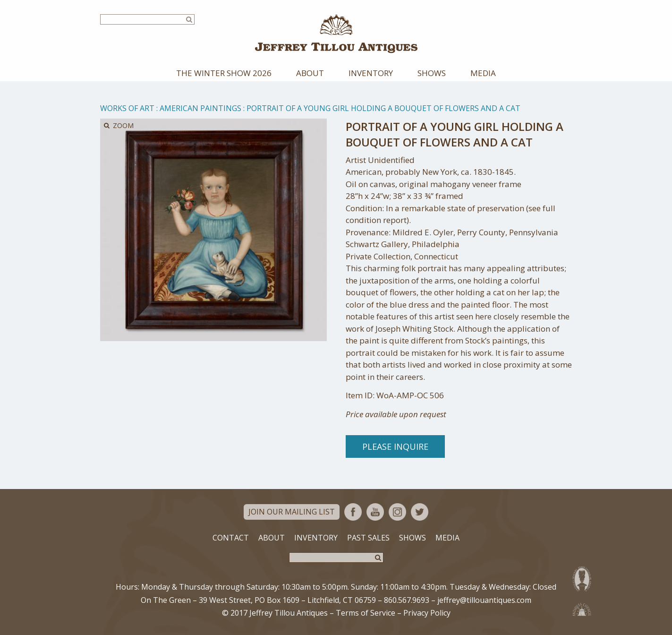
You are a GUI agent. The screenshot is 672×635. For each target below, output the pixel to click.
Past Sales (368, 538)
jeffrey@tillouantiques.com (484, 600)
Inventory (371, 73)
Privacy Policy (427, 613)
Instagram (397, 512)
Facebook (353, 512)
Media (483, 73)
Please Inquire (395, 446)
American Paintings (200, 108)
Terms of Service (366, 613)
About (310, 73)
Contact (231, 538)
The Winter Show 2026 (224, 73)
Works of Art (127, 108)
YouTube (375, 512)
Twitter (420, 512)
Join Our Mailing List (292, 512)
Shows (432, 73)
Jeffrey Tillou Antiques (336, 34)
